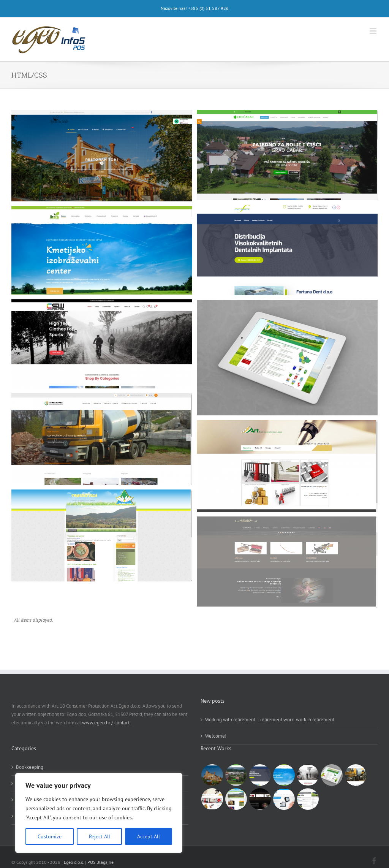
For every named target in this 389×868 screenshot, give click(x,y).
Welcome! (216, 736)
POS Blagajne (100, 862)
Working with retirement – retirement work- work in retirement (270, 720)
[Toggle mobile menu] (374, 31)
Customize (50, 836)
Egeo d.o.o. (74, 862)
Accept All (149, 836)
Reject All (100, 836)
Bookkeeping (30, 767)
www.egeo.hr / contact (106, 723)
